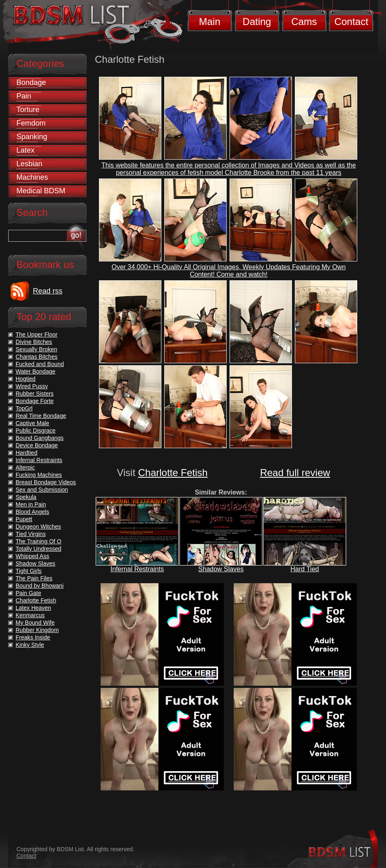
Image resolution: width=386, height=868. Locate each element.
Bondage (31, 82)
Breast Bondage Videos (46, 482)
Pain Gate (28, 593)
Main (209, 22)
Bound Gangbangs (40, 438)
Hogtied (25, 379)
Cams (304, 22)
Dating (257, 22)
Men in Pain (31, 504)
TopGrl (24, 408)
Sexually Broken (36, 349)
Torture (28, 110)
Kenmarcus (30, 615)
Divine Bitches (34, 342)
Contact (351, 22)
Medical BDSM (41, 191)
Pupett (24, 519)
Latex (25, 150)
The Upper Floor (37, 334)
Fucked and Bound (40, 364)
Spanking (32, 137)
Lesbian (29, 164)
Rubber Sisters (35, 394)
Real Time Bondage (41, 416)
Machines (32, 177)
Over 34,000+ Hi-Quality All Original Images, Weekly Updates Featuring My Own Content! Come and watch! (229, 271)
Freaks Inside (33, 637)
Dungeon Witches (38, 527)
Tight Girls (29, 571)
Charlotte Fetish (173, 473)
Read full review (295, 473)
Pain (24, 96)
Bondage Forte (35, 401)
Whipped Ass (32, 556)
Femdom (31, 123)
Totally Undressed (38, 549)
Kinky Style (30, 645)
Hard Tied (304, 569)
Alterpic (25, 467)
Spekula (26, 497)
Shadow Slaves (221, 569)
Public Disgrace (36, 431)
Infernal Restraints (137, 569)
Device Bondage (37, 445)
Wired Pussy (32, 386)
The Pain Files (34, 578)
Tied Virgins (31, 534)
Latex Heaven (33, 608)
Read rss (48, 291)
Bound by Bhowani (40, 586)
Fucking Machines (39, 475)
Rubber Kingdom (37, 630)
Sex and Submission (42, 490)
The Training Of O (38, 541)
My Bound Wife (35, 623)
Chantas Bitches (37, 357)
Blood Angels (32, 512)
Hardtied (26, 453)
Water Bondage (36, 371)
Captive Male (32, 423)
